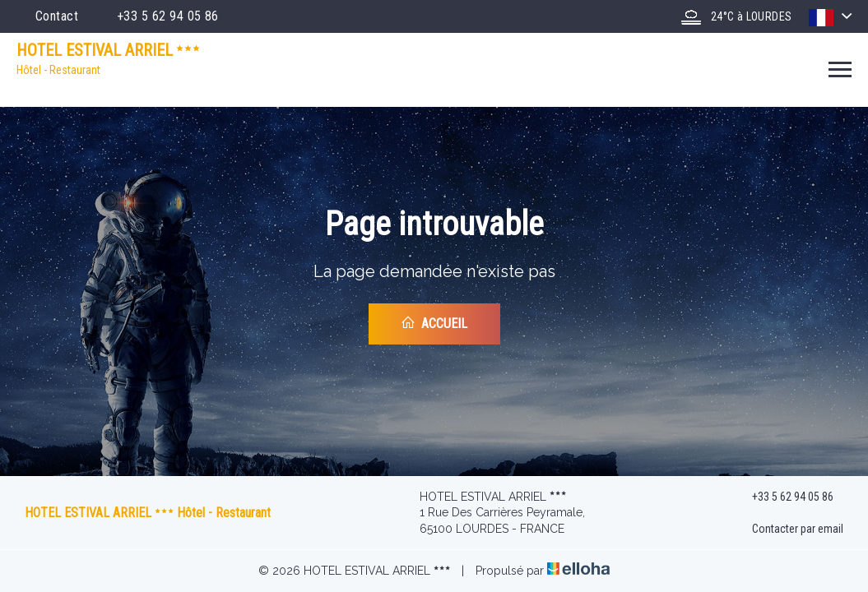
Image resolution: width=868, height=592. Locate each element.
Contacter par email (788, 530)
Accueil (434, 323)
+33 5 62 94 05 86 (783, 497)
